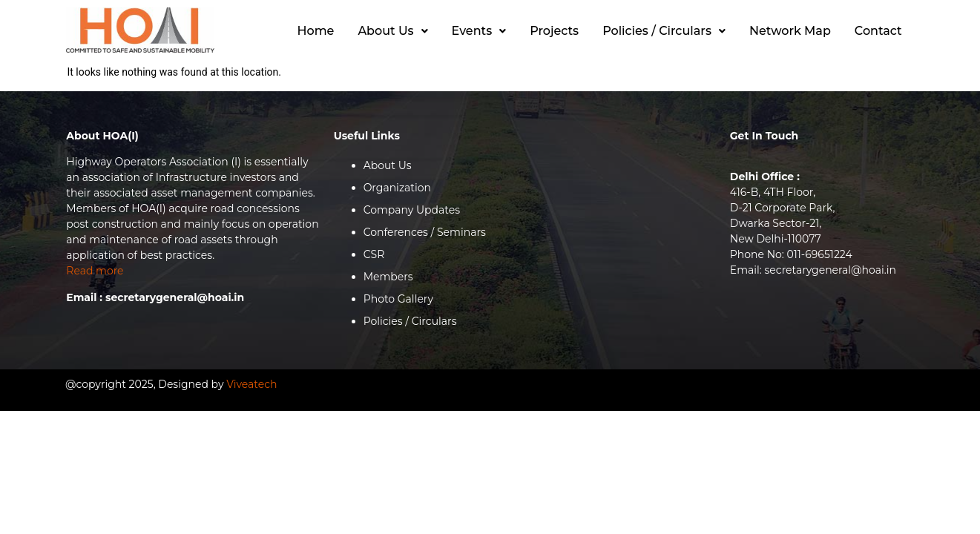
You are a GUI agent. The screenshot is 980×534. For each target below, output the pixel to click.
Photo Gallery (398, 299)
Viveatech (251, 384)
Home (316, 31)
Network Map (790, 31)
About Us (392, 31)
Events (479, 31)
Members (388, 277)
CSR (374, 254)
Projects (554, 31)
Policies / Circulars (664, 31)
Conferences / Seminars (425, 232)
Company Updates (412, 210)
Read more (95, 271)
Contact (878, 31)
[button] (392, 31)
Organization (397, 188)
